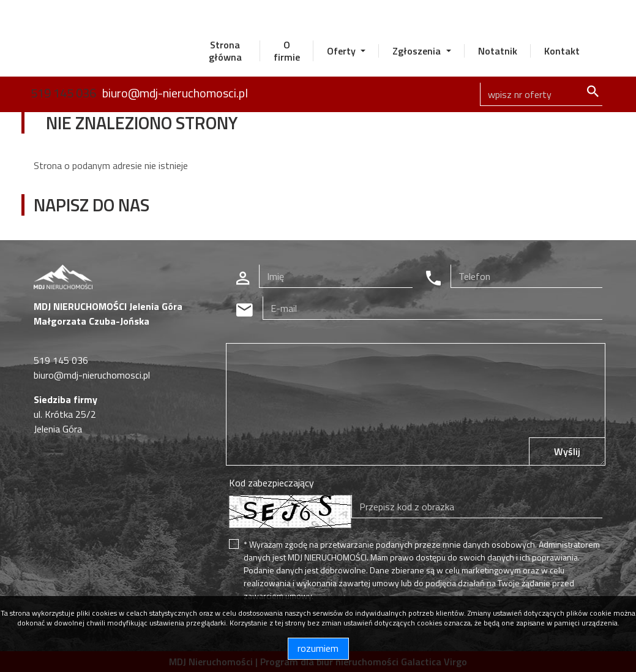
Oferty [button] (342, 51)
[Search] (541, 94)
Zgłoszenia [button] (418, 51)
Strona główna (225, 51)
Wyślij (567, 451)
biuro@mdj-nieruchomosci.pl (175, 93)
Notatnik (498, 51)
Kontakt (562, 51)
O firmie (287, 51)
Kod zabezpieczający (271, 483)
